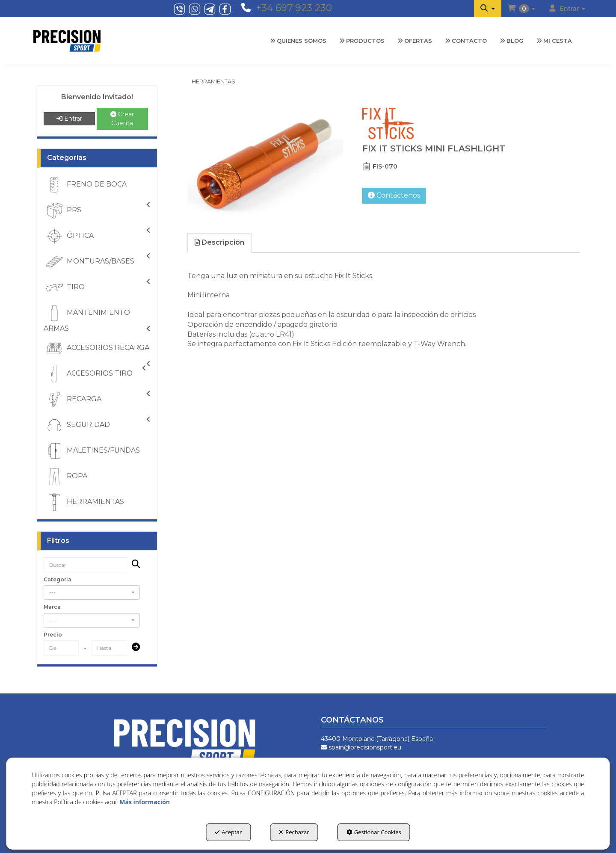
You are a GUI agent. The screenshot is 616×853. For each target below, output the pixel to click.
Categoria (58, 579)
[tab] (220, 243)
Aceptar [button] (228, 832)
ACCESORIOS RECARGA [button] (97, 349)
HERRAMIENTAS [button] (84, 502)
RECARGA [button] (97, 400)
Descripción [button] (219, 242)
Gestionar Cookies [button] (374, 832)
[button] (488, 9)
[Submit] (133, 648)
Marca (52, 607)
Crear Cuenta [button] (122, 119)
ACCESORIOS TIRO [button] (95, 374)
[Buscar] (133, 565)
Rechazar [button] (294, 832)
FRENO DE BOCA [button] (85, 185)
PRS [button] (97, 210)
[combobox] (92, 592)
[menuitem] (488, 9)
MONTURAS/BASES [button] (97, 262)
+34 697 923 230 (294, 8)
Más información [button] (145, 802)
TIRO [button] (97, 287)
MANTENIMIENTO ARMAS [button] (97, 318)
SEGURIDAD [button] (97, 425)
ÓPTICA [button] (97, 236)
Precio (53, 635)
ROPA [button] (65, 477)
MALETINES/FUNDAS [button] (92, 451)
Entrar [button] (69, 118)
